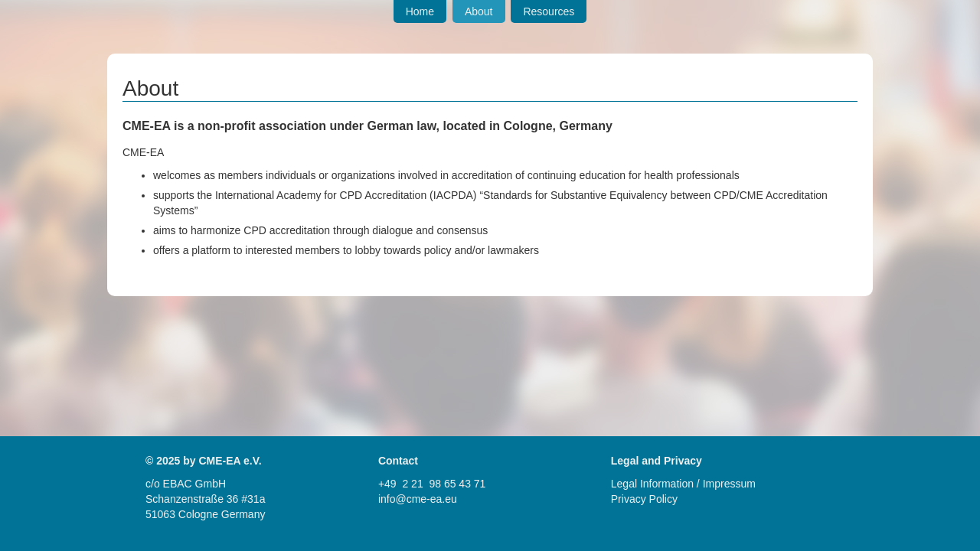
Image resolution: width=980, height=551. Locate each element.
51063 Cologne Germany (205, 514)
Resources (549, 11)
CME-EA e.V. (230, 461)
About (479, 11)
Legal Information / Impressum (683, 484)
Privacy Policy (644, 499)
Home (420, 11)
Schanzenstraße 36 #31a (205, 499)
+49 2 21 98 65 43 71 (432, 484)
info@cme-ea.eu (418, 499)
